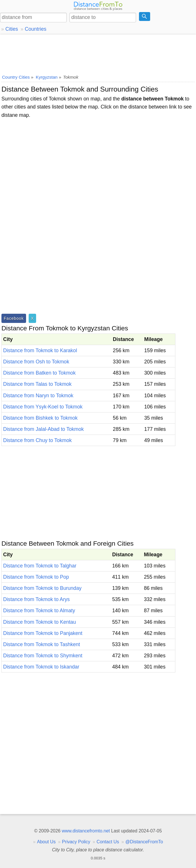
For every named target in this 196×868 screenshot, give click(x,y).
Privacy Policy (76, 842)
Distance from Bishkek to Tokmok (40, 418)
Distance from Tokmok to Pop (36, 577)
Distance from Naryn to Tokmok (38, 396)
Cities (12, 29)
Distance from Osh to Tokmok (36, 362)
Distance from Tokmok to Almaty (39, 611)
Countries (35, 29)
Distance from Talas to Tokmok (37, 384)
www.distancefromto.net (86, 831)
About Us (46, 842)
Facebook (14, 318)
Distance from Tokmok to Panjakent (43, 633)
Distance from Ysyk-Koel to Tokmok (43, 407)
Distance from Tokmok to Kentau (40, 622)
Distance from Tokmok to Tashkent (42, 644)
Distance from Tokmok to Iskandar (41, 667)
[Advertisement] (98, 53)
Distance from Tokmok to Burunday (42, 588)
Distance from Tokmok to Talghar (40, 566)
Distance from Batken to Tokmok (39, 373)
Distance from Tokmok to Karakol (40, 350)
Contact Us (108, 842)
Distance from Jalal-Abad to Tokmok (43, 429)
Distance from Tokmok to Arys (36, 599)
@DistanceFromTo (144, 842)
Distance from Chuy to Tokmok (37, 440)
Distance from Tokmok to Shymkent (43, 656)
